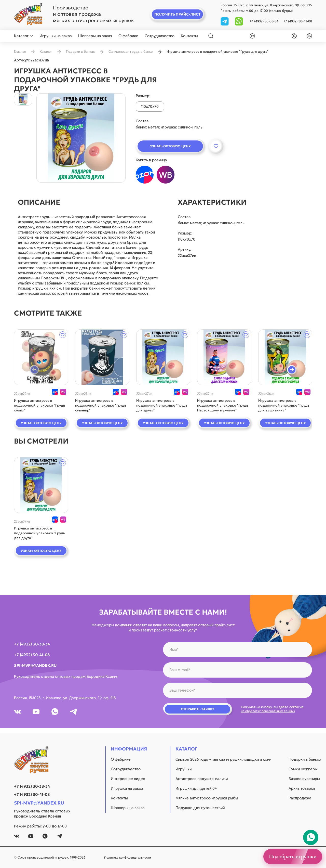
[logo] (28, 14)
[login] (293, 36)
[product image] (81, 138)
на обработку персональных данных (270, 712)
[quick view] (41, 357)
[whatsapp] (239, 21)
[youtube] (39, 713)
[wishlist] (251, 36)
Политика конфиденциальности (165, 857)
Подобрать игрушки (293, 856)
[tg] (225, 21)
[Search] (211, 36)
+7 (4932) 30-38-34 (264, 21)
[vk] (19, 713)
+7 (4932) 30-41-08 (298, 21)
